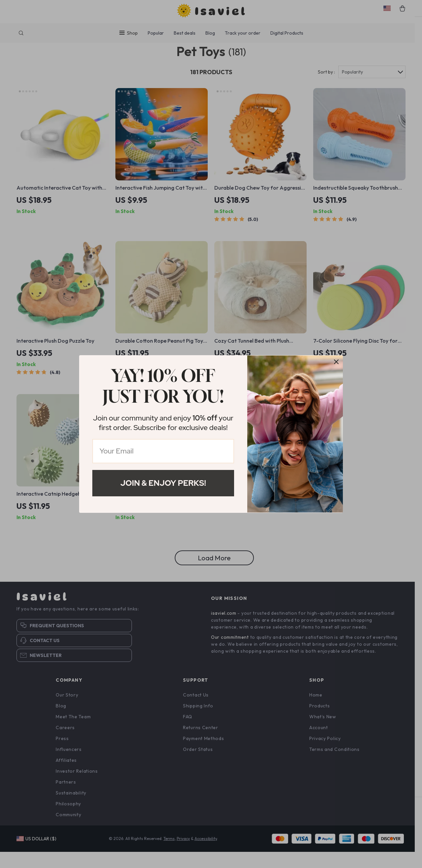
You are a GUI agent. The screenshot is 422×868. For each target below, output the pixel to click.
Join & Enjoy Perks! (163, 483)
